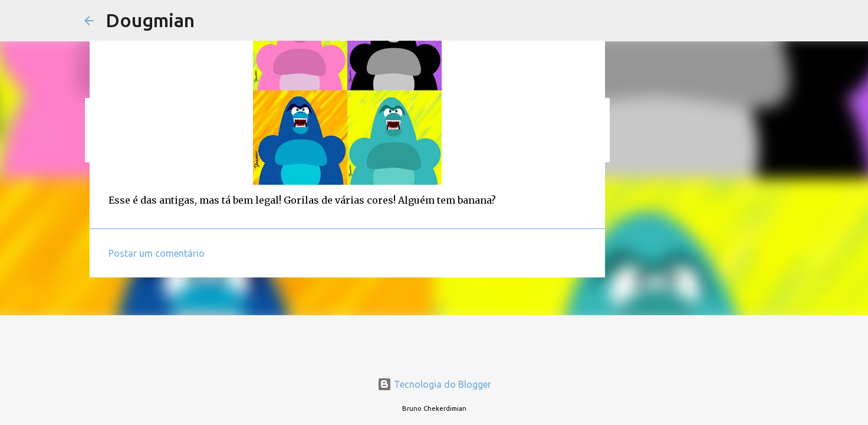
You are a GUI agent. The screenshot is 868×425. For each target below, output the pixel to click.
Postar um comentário (157, 253)
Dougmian (150, 20)
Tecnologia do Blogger (434, 384)
